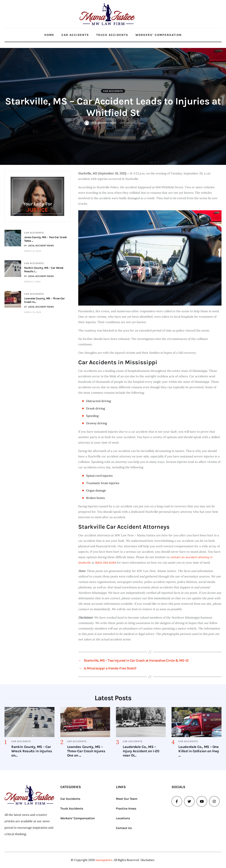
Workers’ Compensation (159, 35)
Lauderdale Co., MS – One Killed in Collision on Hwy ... (199, 751)
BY (39, 246)
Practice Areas (126, 808)
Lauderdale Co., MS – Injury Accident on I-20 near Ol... (141, 751)
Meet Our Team (127, 799)
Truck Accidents (112, 35)
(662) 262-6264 (106, 563)
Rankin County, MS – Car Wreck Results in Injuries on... (32, 751)
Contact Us (124, 828)
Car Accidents (75, 35)
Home (49, 35)
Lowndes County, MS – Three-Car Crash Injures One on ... (86, 751)
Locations (123, 818)
